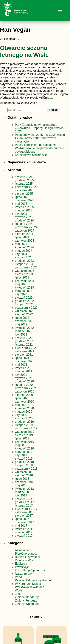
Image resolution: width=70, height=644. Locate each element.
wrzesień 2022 (25, 311)
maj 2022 (21, 324)
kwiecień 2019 (24, 448)
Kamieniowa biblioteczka (31, 155)
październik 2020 (26, 388)
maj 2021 (21, 365)
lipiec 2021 (22, 358)
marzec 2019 (24, 452)
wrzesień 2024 (25, 231)
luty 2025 (21, 214)
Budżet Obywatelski (28, 557)
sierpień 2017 (24, 516)
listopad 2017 (24, 505)
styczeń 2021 (24, 378)
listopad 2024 (24, 224)
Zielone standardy (27, 597)
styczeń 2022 (24, 338)
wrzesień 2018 (25, 472)
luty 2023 (21, 294)
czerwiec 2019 (24, 442)
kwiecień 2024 (24, 247)
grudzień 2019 (24, 422)
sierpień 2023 (24, 274)
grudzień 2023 (24, 261)
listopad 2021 (24, 345)
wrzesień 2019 (25, 432)
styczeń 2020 (24, 418)
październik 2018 (26, 469)
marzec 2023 (24, 291)
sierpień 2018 (24, 475)
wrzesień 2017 (25, 512)
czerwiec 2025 (24, 200)
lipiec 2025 (22, 197)
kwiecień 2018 (24, 489)
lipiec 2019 (22, 438)
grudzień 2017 (24, 502)
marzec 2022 (24, 331)
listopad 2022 (24, 304)
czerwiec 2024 (24, 241)
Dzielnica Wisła (25, 560)
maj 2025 (21, 204)
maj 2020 (21, 405)
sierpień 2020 (24, 395)
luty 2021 (21, 375)
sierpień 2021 (24, 355)
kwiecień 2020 (24, 408)
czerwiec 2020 (24, 402)
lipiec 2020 (22, 398)
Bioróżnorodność (26, 554)
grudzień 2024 (24, 220)
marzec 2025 (24, 210)
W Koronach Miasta (28, 584)
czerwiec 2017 (24, 522)
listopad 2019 (24, 425)
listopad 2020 (24, 385)
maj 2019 (21, 445)
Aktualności (23, 550)
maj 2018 (21, 485)
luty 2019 (21, 455)
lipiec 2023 (22, 277)
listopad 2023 (24, 264)
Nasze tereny (24, 574)
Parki (18, 577)
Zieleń (19, 594)
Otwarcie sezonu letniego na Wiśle (24, 51)
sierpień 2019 (24, 435)
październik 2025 (26, 187)
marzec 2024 (24, 251)
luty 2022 (21, 334)
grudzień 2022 (24, 301)
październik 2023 (26, 267)
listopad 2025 (24, 184)
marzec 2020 (24, 412)
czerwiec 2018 (24, 482)
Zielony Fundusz (26, 601)
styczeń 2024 (24, 257)
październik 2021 (26, 348)
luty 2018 (21, 495)
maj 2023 (21, 284)
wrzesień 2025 (25, 190)
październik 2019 (26, 428)
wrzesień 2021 (25, 351)
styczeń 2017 (24, 536)
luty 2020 (21, 415)
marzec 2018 (24, 492)
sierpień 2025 (24, 194)
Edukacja (21, 564)
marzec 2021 (24, 371)
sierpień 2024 (24, 234)
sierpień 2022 (24, 314)
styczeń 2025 (24, 217)
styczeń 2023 (24, 298)
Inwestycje (22, 567)
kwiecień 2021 (24, 368)
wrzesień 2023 (25, 271)
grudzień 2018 (24, 462)
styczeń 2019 (24, 459)
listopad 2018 (24, 465)
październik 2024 (26, 227)
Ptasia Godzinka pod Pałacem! (36, 145)
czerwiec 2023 (24, 281)
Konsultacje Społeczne (30, 570)
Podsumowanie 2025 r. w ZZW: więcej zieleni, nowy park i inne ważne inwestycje (40, 138)
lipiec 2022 (22, 318)
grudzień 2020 (24, 381)
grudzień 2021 (24, 341)
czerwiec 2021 (24, 361)
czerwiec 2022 (24, 321)
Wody (19, 590)
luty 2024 (21, 254)
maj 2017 (21, 526)
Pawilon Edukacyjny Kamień (34, 580)
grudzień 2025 (24, 180)
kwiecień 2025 (24, 207)
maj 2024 (21, 244)
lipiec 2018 (22, 479)
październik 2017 (26, 509)
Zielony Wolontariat (28, 604)
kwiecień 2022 (24, 328)
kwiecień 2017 (24, 529)
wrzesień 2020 (25, 391)
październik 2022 (26, 308)
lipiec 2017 (22, 519)
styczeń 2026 (24, 177)
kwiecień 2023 (24, 288)
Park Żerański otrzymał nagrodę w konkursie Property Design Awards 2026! (39, 128)
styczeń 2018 (24, 499)
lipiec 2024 (22, 237)
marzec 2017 (24, 532)
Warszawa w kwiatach (30, 587)
